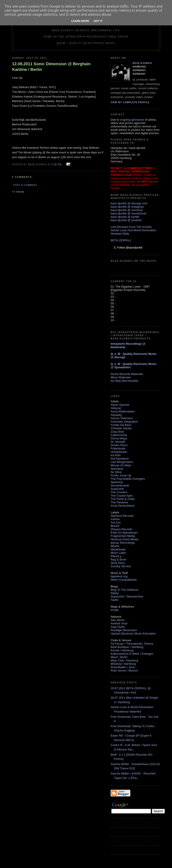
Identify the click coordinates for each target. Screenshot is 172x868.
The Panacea (119, 502)
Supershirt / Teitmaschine (127, 596)
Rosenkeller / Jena (123, 667)
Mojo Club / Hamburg (124, 660)
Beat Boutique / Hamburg (127, 647)
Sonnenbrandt (120, 485)
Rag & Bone (118, 559)
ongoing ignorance (132, 120)
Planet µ (116, 556)
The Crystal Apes (122, 496)
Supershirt (117, 489)
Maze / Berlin (119, 657)
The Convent (119, 492)
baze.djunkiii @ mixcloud (127, 210)
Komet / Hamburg (122, 650)
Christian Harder (121, 428)
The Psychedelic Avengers (128, 479)
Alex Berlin (118, 620)
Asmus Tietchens (122, 418)
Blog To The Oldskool (124, 590)
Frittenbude (118, 448)
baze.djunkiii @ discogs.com (129, 203)
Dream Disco (119, 445)
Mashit (115, 546)
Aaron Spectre (120, 405)
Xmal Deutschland (123, 506)
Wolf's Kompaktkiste (124, 580)
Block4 (115, 526)
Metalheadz (118, 549)
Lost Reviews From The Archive (131, 227)
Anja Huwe (118, 627)
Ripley (115, 593)
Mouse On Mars (121, 465)
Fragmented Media (123, 536)
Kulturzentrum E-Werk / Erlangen (132, 654)
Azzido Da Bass (121, 425)
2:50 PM (57, 165)
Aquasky (116, 415)
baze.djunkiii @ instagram (127, 207)
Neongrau (117, 469)
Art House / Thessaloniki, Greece (132, 644)
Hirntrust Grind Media (125, 539)
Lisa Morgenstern (122, 462)
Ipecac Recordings (123, 543)
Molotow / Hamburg (123, 664)
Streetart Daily (120, 234)
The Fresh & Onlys (123, 499)
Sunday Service (121, 566)
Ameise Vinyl (119, 623)
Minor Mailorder (121, 377)
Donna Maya (119, 438)
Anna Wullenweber (123, 411)
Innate (115, 610)
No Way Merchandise (125, 381)
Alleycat (116, 408)
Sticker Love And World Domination (133, 230)
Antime (115, 519)
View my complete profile (130, 102)
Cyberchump (119, 435)
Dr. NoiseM (118, 442)
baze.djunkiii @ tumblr (125, 217)
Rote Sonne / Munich (124, 671)
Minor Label (118, 553)
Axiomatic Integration (124, 422)
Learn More (80, 21)
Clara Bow (117, 432)
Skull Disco (118, 563)
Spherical (117, 482)
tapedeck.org (119, 576)
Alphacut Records (122, 516)
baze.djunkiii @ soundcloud (128, 213)
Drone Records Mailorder (127, 374)
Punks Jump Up (121, 475)
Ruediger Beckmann (124, 630)
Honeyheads (119, 452)
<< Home (18, 192)
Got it (98, 21)
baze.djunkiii (142, 63)
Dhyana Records (121, 529)
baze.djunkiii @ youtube (126, 220)
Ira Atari (116, 455)
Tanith (115, 600)
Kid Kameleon (120, 459)
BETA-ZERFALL (121, 240)
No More (116, 472)
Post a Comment (25, 185)
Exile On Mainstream (124, 533)
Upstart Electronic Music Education (133, 634)
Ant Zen (116, 522)
